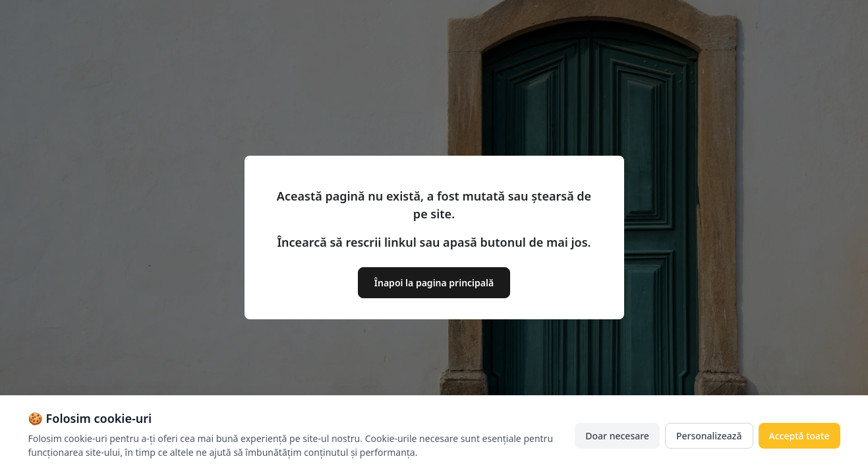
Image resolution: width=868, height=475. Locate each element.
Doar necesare (617, 436)
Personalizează (709, 436)
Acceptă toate (799, 436)
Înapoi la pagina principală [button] (434, 283)
